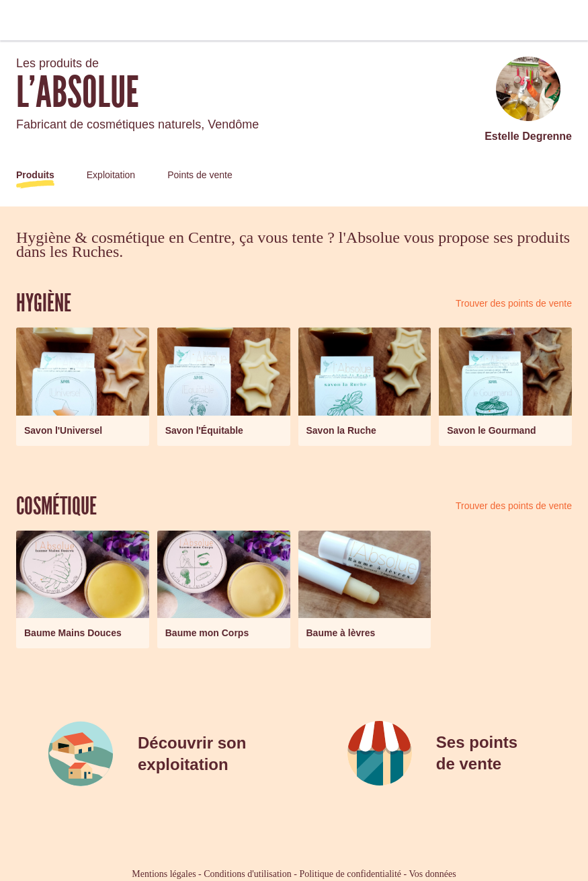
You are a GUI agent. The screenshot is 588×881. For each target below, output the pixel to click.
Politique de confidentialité (350, 874)
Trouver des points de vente (514, 303)
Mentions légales (164, 874)
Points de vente (200, 175)
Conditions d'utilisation (247, 874)
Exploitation (111, 175)
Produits (35, 175)
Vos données (433, 874)
